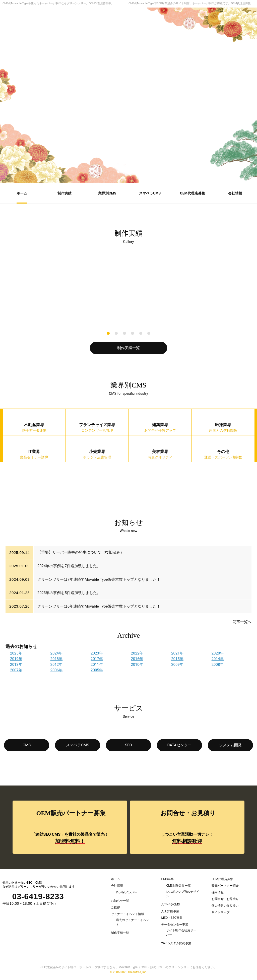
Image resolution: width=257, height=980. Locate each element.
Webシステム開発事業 (176, 944)
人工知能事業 (170, 912)
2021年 (177, 653)
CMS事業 (167, 879)
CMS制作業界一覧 (178, 886)
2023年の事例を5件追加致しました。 (69, 593)
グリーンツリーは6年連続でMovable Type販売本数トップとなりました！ (99, 606)
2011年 (97, 665)
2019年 (16, 659)
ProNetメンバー (127, 892)
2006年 (57, 670)
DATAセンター (179, 745)
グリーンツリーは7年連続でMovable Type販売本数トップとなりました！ (99, 579)
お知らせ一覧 (120, 901)
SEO (128, 745)
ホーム (115, 879)
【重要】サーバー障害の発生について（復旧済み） (81, 553)
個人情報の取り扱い (225, 906)
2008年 (218, 665)
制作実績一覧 (128, 348)
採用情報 (218, 892)
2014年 (218, 659)
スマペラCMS (78, 745)
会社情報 (117, 886)
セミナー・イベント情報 (127, 914)
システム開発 (230, 745)
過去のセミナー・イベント (133, 923)
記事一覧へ (242, 622)
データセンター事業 (175, 925)
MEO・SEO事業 (172, 918)
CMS (27, 745)
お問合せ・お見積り (225, 899)
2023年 (97, 653)
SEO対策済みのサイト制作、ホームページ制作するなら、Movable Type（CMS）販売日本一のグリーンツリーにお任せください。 (128, 968)
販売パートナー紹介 (225, 886)
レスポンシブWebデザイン (183, 894)
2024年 (57, 653)
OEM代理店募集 (222, 879)
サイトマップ (221, 912)
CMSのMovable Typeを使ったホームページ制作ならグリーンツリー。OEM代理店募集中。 (58, 3)
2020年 (218, 653)
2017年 (97, 659)
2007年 (16, 670)
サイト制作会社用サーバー (181, 934)
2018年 (57, 659)
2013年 (16, 665)
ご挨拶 (115, 907)
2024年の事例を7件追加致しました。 (69, 566)
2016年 (137, 659)
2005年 (97, 670)
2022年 (137, 653)
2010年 (137, 665)
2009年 (177, 665)
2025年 (16, 653)
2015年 (177, 659)
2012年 (57, 665)
